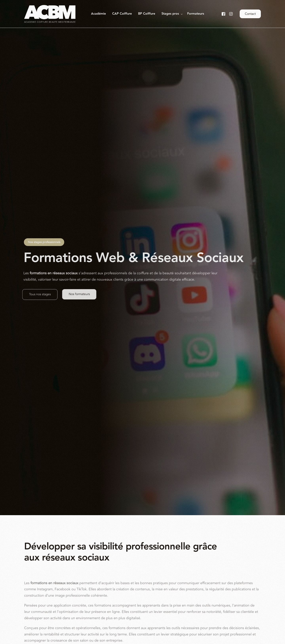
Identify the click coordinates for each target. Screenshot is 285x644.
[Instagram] (231, 14)
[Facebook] (223, 14)
